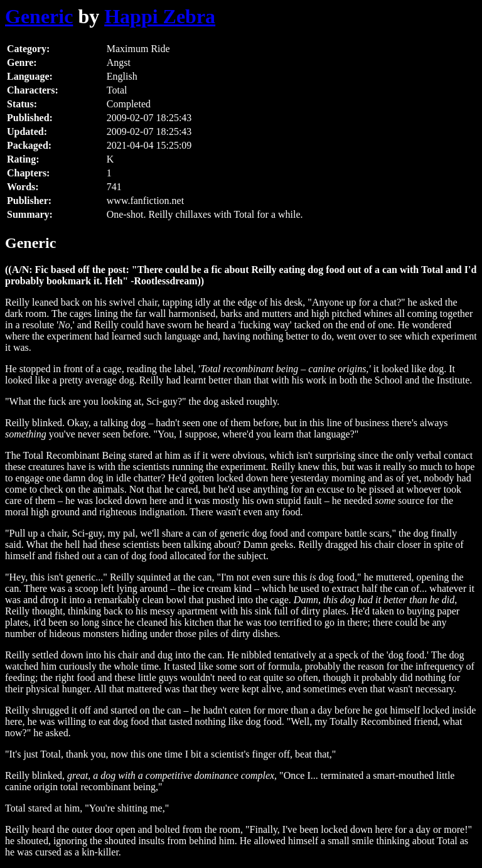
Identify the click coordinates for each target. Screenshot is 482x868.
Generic (39, 16)
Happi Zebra (160, 16)
